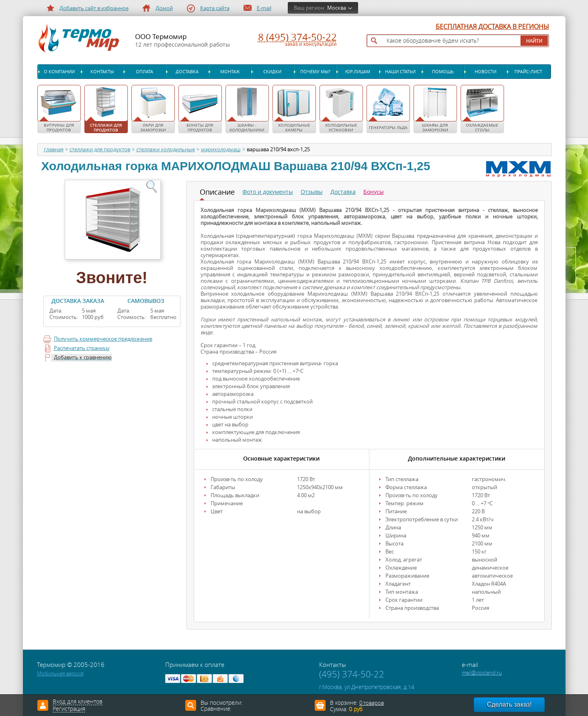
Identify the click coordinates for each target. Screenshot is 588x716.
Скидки (272, 72)
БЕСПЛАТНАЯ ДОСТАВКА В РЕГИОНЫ (492, 27)
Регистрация (69, 709)
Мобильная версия (60, 674)
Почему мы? (315, 72)
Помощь (443, 72)
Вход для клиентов (78, 702)
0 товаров (372, 703)
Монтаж (230, 72)
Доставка (187, 72)
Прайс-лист (528, 72)
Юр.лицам (358, 72)
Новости (486, 72)
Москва (337, 8)
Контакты (102, 72)
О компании (59, 72)
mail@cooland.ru (482, 673)
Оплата (144, 72)
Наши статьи (400, 72)
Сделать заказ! (509, 705)
